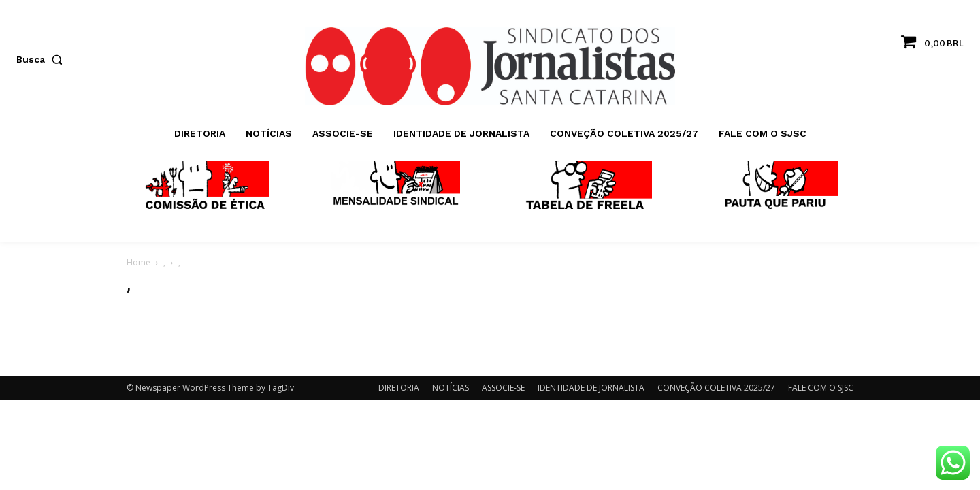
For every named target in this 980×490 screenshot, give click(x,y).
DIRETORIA (399, 388)
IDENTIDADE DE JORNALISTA (591, 388)
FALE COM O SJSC (821, 388)
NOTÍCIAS (451, 388)
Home (138, 262)
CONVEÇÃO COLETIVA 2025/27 (716, 388)
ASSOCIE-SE (503, 388)
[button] (42, 59)
